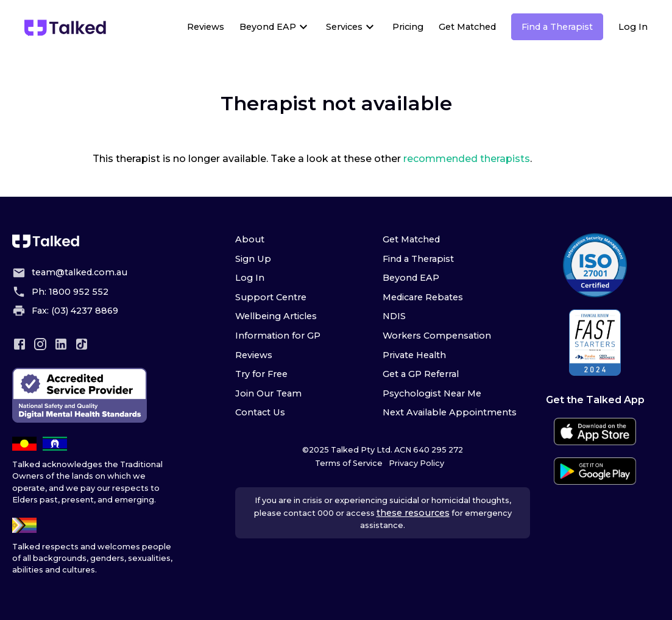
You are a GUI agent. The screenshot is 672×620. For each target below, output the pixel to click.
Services (344, 27)
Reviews (206, 27)
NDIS (394, 316)
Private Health (414, 355)
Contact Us (260, 412)
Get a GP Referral (421, 374)
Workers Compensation (437, 336)
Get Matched (467, 27)
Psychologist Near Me (432, 393)
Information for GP (278, 336)
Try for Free (261, 374)
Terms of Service (349, 463)
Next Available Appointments (450, 412)
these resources (413, 513)
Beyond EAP (268, 27)
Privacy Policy (416, 463)
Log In (633, 27)
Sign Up (253, 259)
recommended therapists (467, 159)
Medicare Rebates (423, 297)
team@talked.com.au (80, 272)
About (250, 239)
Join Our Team (268, 393)
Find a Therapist (557, 27)
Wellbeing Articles (276, 316)
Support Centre (271, 297)
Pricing (408, 27)
